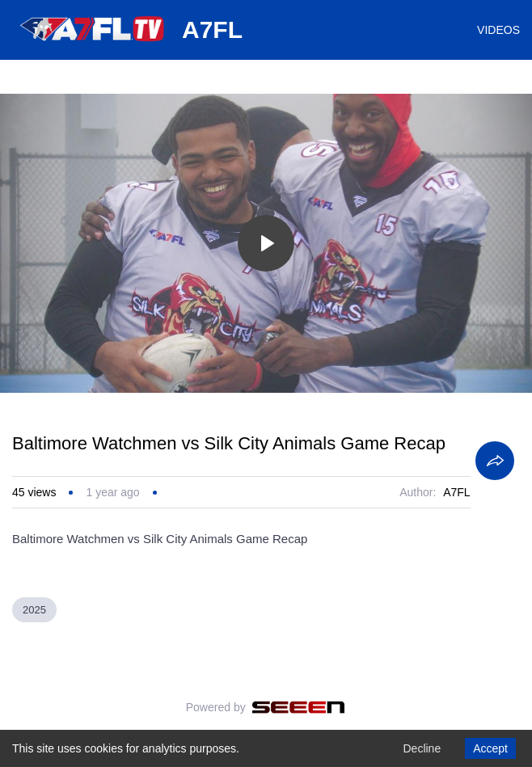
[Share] (495, 461)
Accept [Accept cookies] (490, 748)
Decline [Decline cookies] (422, 748)
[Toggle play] (266, 243)
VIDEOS (498, 30)
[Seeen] (299, 707)
